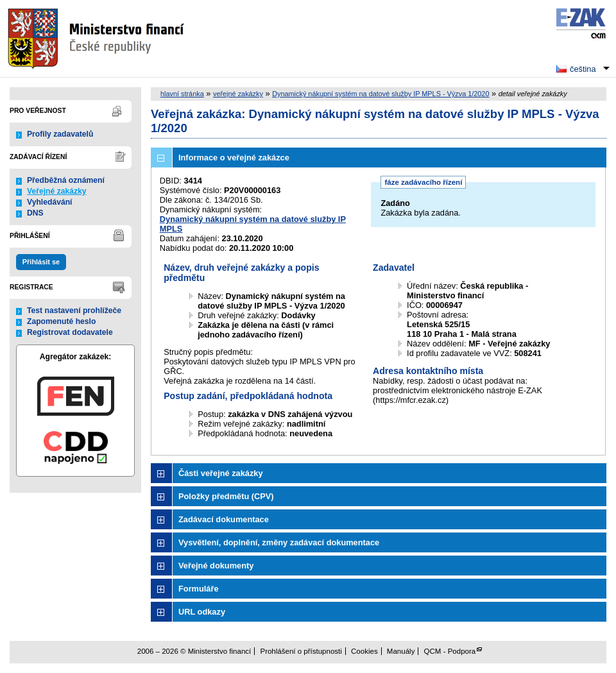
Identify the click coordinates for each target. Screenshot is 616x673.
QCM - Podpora (450, 651)
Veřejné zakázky (57, 191)
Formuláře (199, 589)
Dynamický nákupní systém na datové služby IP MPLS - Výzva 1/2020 (381, 94)
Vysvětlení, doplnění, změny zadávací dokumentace (279, 542)
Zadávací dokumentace (224, 519)
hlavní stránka (182, 94)
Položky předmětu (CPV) (226, 496)
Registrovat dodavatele (70, 332)
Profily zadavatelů (60, 134)
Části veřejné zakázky (221, 473)
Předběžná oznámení (66, 180)
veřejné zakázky (238, 94)
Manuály (401, 651)
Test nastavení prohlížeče (74, 311)
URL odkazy (202, 612)
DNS (35, 213)
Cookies (364, 651)
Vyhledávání (50, 202)
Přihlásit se (41, 262)
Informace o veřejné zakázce (234, 158)
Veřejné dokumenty (216, 566)
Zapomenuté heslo (61, 321)
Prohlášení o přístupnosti (301, 651)
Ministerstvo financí (98, 38)
